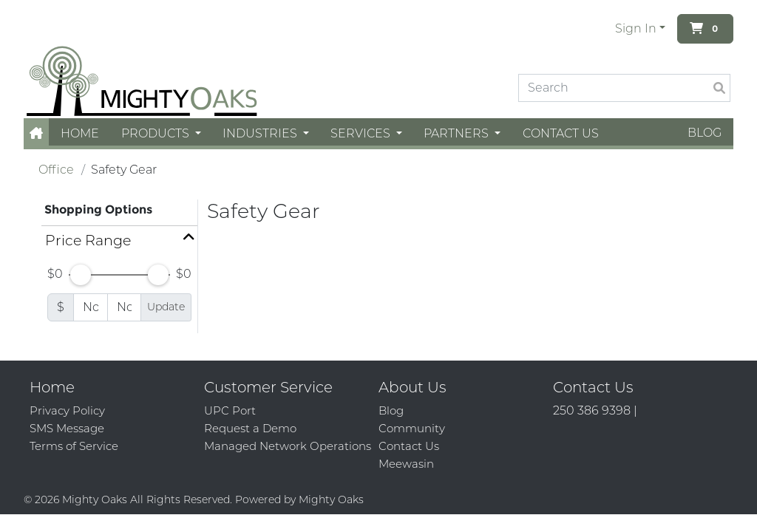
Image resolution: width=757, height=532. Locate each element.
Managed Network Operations (288, 446)
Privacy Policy (67, 410)
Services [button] (362, 133)
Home (80, 133)
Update (166, 307)
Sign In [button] (636, 28)
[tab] (119, 241)
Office (56, 170)
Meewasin (406, 464)
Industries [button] (261, 133)
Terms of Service (74, 446)
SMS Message (67, 428)
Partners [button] (458, 133)
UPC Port (230, 410)
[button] (36, 133)
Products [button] (157, 133)
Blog (705, 133)
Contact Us (561, 133)
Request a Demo (250, 428)
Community (412, 428)
